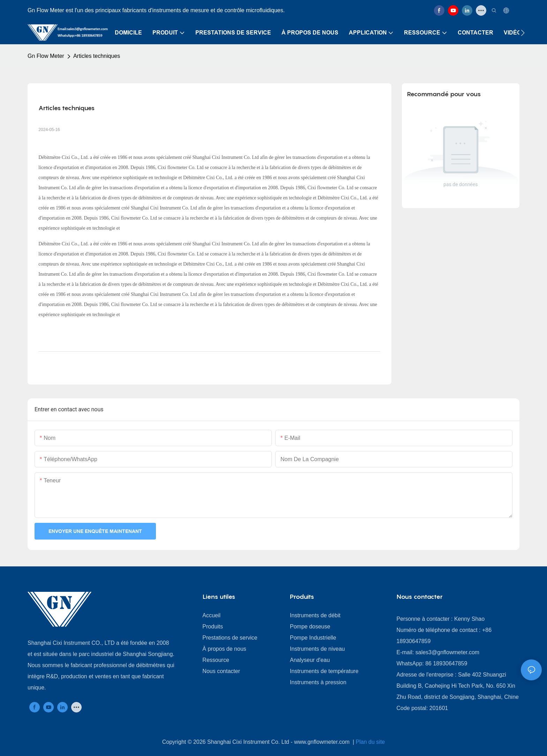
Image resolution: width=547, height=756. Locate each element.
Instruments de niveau (317, 649)
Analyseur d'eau (310, 660)
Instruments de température (324, 671)
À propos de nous (224, 649)
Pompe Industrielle (313, 638)
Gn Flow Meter (46, 56)
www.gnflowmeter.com (323, 742)
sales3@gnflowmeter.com (447, 652)
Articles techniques (97, 56)
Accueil (211, 615)
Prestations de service (230, 638)
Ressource (216, 660)
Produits (213, 627)
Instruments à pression (318, 682)
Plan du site (370, 742)
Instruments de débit (315, 615)
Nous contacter (221, 671)
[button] (523, 33)
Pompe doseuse (310, 627)
